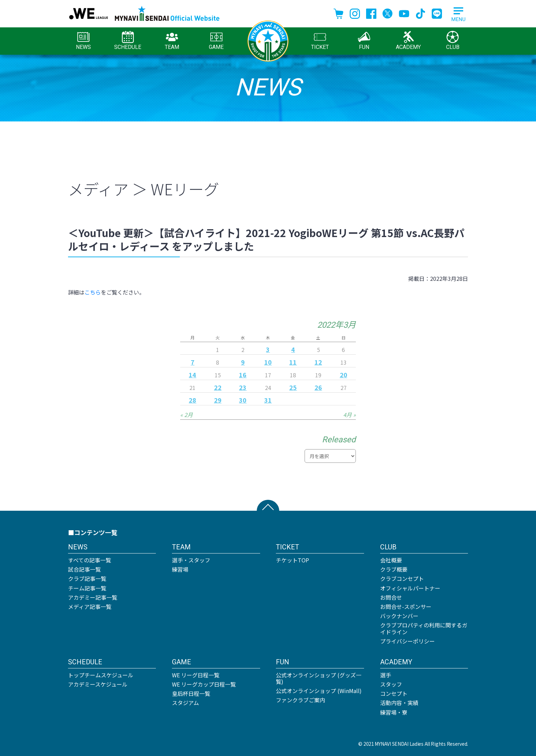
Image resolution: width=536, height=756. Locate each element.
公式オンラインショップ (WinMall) (319, 691)
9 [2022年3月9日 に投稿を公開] (243, 362)
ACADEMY (408, 41)
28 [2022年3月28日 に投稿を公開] (192, 400)
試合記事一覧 (84, 569)
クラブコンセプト (402, 578)
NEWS (83, 41)
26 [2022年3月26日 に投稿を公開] (318, 387)
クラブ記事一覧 (87, 578)
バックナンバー (399, 616)
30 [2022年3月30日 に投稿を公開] (243, 400)
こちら (93, 292)
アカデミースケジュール (98, 684)
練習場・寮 (394, 712)
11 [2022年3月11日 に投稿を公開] (293, 362)
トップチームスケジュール (101, 675)
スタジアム (185, 703)
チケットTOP (292, 560)
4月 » (350, 415)
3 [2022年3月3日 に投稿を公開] (268, 349)
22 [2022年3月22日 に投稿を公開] (218, 387)
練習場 (180, 569)
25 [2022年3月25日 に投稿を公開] (293, 387)
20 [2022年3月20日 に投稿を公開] (344, 375)
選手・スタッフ (191, 560)
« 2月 (186, 415)
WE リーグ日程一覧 (196, 675)
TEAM (172, 41)
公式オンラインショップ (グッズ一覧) (319, 678)
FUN (364, 41)
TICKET (320, 41)
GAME (216, 41)
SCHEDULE (128, 41)
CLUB (453, 41)
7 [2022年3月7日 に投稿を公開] (193, 362)
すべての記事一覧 (90, 560)
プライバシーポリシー (407, 641)
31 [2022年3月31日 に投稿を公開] (268, 400)
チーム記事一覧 (87, 588)
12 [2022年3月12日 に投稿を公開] (318, 362)
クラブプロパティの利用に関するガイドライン (424, 628)
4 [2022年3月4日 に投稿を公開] (293, 349)
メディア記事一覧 (90, 607)
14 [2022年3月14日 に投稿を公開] (192, 375)
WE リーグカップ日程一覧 (204, 684)
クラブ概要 (394, 569)
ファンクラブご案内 (300, 700)
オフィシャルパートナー (410, 588)
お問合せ (391, 597)
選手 (386, 675)
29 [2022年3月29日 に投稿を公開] (218, 400)
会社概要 (391, 560)
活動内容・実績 (399, 703)
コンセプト (394, 693)
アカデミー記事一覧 (93, 597)
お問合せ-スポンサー (406, 607)
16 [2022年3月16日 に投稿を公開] (243, 375)
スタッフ (391, 684)
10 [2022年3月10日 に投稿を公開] (268, 362)
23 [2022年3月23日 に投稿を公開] (243, 387)
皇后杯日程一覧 (191, 693)
